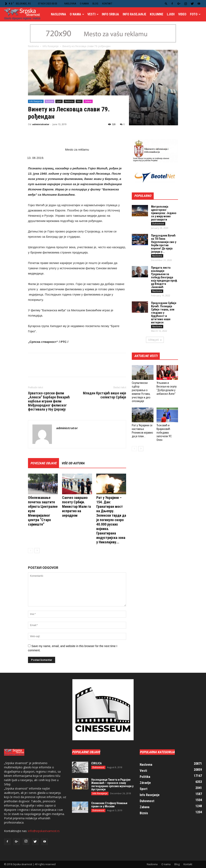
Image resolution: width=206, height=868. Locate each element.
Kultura (49, 101)
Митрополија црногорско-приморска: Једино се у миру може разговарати (164, 213)
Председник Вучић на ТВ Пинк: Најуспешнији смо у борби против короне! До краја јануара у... (164, 244)
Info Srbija (110, 14)
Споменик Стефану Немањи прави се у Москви (109, 805)
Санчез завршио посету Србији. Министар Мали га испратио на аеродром (76, 506)
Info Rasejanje (134, 14)
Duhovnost (158, 224)
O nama (84, 4)
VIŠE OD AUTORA (73, 463)
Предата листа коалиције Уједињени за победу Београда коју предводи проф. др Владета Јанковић (164, 277)
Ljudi (171, 14)
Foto (195, 14)
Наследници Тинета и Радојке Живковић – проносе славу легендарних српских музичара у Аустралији (112, 785)
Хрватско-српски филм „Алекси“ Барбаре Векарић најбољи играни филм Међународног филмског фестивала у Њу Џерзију (49, 401)
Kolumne (157, 14)
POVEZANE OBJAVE (43, 463)
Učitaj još (155, 340)
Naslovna (70, 4)
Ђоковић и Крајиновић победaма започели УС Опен (164, 433)
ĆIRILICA (96, 763)
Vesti (93, 14)
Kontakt (107, 4)
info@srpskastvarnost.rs (44, 831)
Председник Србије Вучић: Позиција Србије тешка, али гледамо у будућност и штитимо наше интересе (164, 313)
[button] (166, 4)
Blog (95, 4)
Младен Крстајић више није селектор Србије (105, 395)
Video (182, 14)
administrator (41, 124)
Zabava (88, 101)
